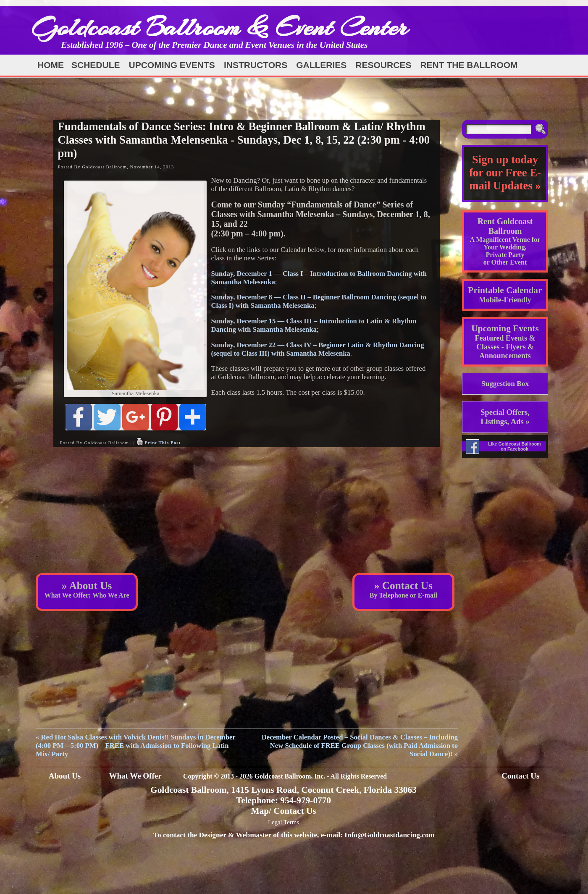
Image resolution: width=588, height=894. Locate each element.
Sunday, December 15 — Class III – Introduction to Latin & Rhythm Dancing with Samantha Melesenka (314, 325)
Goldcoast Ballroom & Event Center (220, 27)
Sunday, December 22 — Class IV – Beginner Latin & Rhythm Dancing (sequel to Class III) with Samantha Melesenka (317, 349)
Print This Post (163, 443)
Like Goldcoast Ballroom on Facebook (514, 446)
